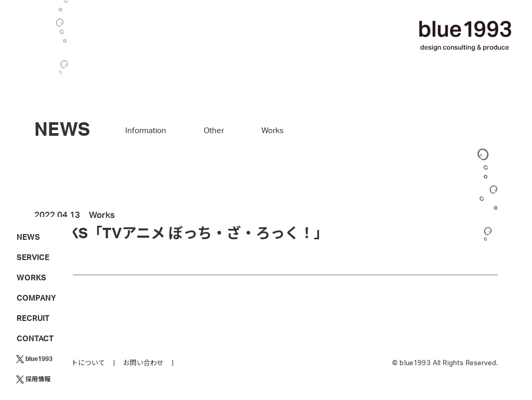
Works (272, 131)
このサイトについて (75, 363)
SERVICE (33, 258)
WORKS (31, 278)
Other (214, 131)
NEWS (28, 237)
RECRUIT (33, 319)
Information (146, 131)
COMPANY (36, 298)
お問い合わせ (143, 363)
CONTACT (35, 339)
